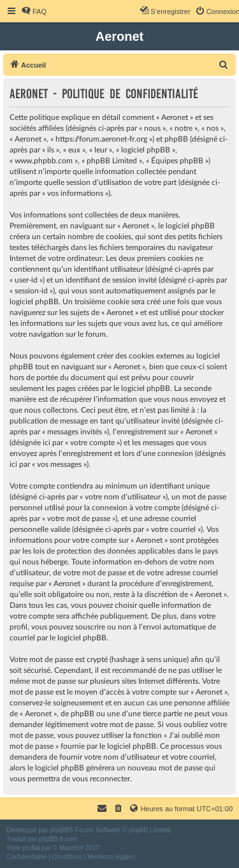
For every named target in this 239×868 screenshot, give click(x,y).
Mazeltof (71, 848)
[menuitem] (34, 11)
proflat (31, 848)
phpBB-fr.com (58, 839)
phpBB (59, 830)
